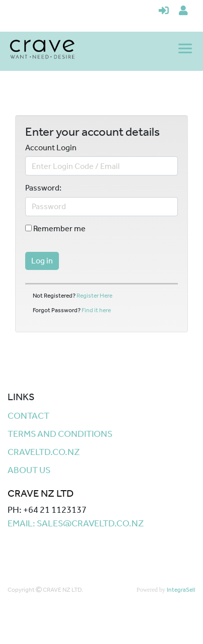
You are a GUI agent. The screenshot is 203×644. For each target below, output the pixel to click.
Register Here (94, 296)
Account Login (51, 148)
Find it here (96, 310)
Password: (43, 188)
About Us (29, 470)
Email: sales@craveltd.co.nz (76, 523)
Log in (42, 261)
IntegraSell (181, 590)
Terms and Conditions (60, 434)
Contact (28, 416)
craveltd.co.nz (44, 452)
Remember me (55, 229)
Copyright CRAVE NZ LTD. (45, 590)
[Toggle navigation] (187, 49)
